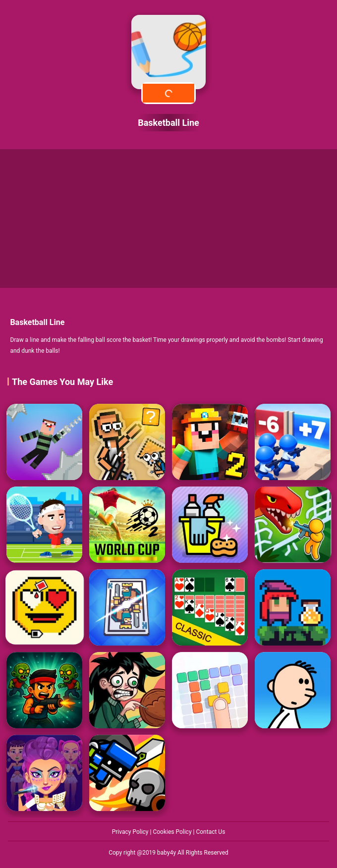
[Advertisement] (168, 218)
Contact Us (210, 832)
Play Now (168, 93)
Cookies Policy (173, 832)
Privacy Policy (131, 832)
